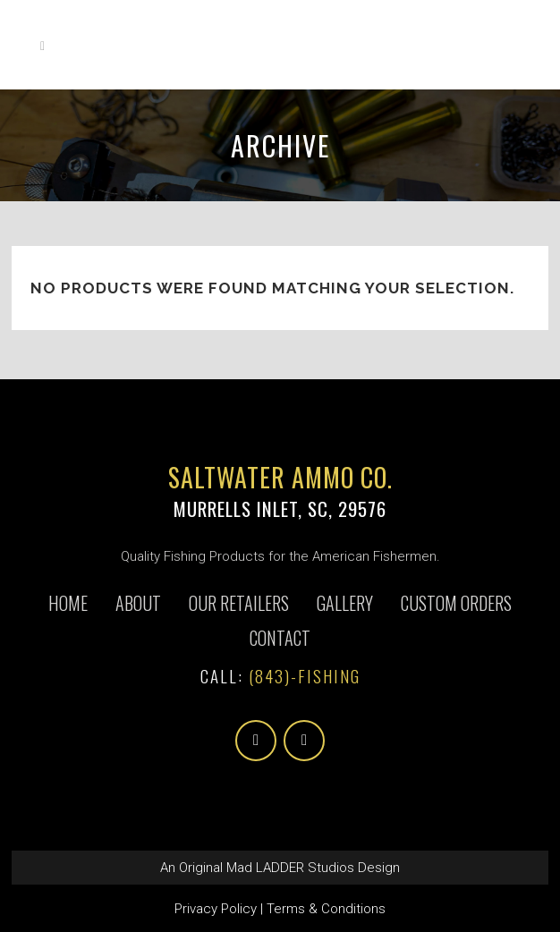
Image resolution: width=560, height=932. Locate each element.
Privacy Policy (216, 909)
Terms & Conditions (326, 909)
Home (68, 603)
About (138, 603)
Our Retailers (239, 603)
